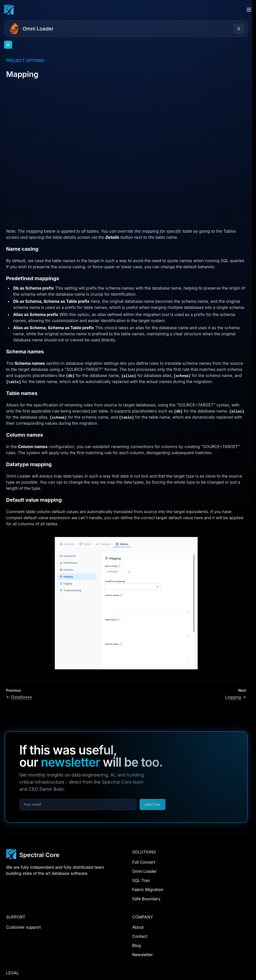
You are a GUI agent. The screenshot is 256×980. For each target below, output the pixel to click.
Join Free (152, 804)
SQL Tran (141, 880)
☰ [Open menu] (239, 29)
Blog (136, 945)
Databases (19, 697)
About (138, 927)
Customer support (23, 927)
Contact (140, 936)
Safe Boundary (146, 899)
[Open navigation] (8, 45)
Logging (236, 697)
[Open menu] (249, 10)
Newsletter (143, 955)
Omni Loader (38, 29)
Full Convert (144, 862)
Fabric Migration (148, 890)
